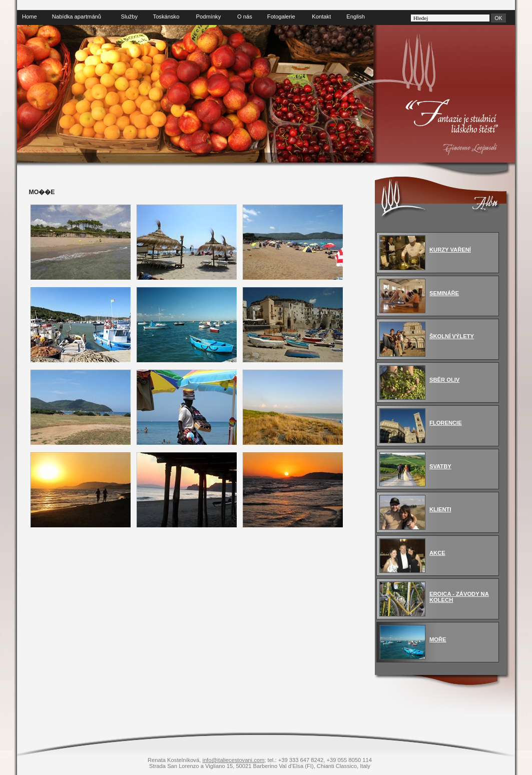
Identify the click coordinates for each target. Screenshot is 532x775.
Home (30, 17)
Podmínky (209, 17)
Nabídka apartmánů (77, 17)
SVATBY (440, 466)
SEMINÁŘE (444, 293)
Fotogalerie (281, 17)
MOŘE (438, 639)
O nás (245, 17)
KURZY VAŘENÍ (450, 250)
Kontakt (321, 17)
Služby (130, 17)
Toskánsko (166, 17)
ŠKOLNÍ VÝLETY (452, 336)
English (356, 17)
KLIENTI (440, 509)
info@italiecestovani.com (233, 760)
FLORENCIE (446, 423)
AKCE (437, 553)
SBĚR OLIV (444, 380)
